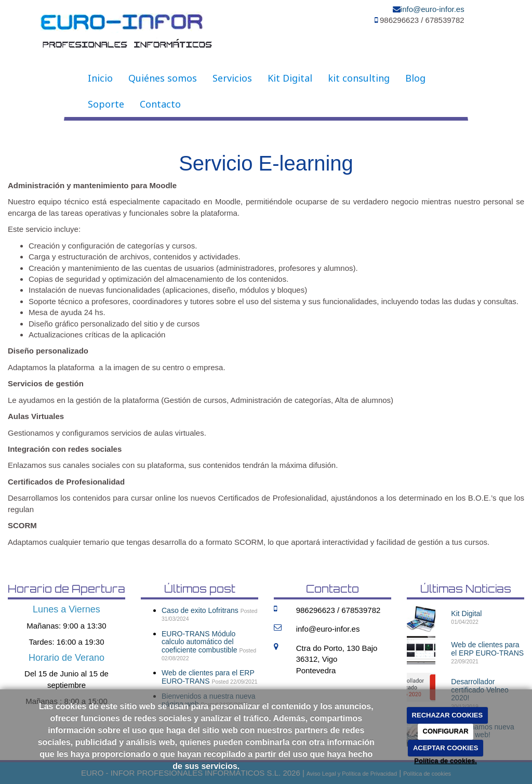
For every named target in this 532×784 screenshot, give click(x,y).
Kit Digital (290, 78)
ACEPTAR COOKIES (445, 748)
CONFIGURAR (446, 731)
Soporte (106, 104)
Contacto (160, 104)
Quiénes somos (163, 78)
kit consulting (359, 78)
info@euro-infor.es (433, 9)
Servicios (232, 78)
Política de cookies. (445, 761)
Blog (415, 78)
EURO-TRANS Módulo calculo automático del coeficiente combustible (199, 642)
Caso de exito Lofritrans (200, 610)
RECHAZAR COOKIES (448, 715)
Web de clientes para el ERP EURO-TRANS (208, 677)
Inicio (100, 78)
